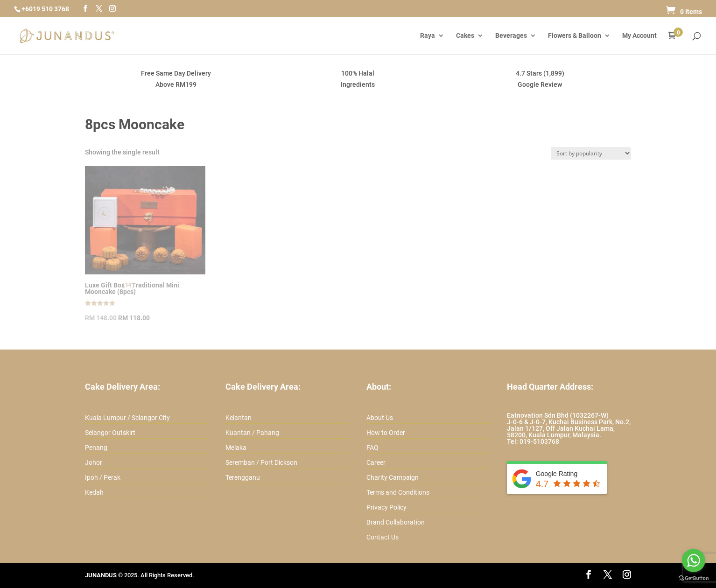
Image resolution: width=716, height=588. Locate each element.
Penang (96, 448)
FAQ (372, 448)
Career (376, 462)
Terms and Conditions (398, 492)
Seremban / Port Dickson (261, 462)
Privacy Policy (386, 507)
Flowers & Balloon (575, 36)
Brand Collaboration (396, 522)
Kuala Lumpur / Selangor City (127, 418)
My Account (639, 36)
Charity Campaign (393, 477)
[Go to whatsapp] (694, 560)
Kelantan (239, 418)
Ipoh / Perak (103, 477)
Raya (428, 36)
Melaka (236, 448)
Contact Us (383, 537)
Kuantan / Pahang (252, 433)
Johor (94, 462)
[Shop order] (591, 153)
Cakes (465, 36)
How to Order (386, 433)
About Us (380, 418)
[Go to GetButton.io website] (694, 578)
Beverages (511, 36)
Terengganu (243, 477)
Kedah (94, 492)
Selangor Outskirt (110, 433)
